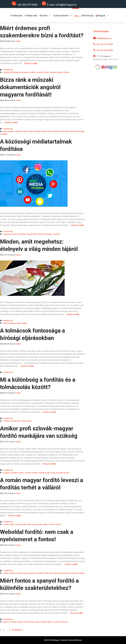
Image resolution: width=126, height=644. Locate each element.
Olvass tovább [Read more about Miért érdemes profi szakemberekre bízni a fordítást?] (31, 63)
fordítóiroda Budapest (12, 72)
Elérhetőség (87, 16)
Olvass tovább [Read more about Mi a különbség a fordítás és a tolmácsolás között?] (49, 412)
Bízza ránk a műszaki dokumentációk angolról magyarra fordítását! (30, 87)
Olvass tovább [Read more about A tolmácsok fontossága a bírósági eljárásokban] (27, 366)
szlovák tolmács (63, 473)
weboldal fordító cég (44, 573)
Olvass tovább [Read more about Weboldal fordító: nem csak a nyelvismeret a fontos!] (71, 564)
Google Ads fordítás (35, 234)
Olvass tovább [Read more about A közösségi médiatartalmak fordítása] (77, 225)
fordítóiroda (15, 421)
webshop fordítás (77, 573)
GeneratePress (75, 640)
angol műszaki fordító (38, 131)
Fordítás (6, 421)
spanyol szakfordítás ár (44, 622)
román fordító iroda (23, 524)
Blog (77, 16)
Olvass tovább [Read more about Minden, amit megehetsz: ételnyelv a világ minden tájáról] (73, 314)
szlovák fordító (43, 72)
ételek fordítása (9, 323)
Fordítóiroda (16, 16)
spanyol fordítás (9, 622)
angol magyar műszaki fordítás (15, 131)
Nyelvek (45, 16)
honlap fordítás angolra (25, 573)
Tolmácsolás (26, 421)
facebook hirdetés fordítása (14, 234)
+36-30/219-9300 (103, 44)
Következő (18, 630)
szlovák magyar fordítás (59, 72)
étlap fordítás (22, 323)
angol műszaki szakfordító (58, 131)
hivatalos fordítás (28, 72)
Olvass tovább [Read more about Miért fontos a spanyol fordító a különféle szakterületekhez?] (77, 613)
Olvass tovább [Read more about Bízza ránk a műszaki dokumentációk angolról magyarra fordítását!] (11, 122)
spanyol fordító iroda (25, 622)
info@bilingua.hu (66, 5)
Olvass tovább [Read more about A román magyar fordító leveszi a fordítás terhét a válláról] (14, 515)
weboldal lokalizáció (61, 573)
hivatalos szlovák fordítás (13, 473)
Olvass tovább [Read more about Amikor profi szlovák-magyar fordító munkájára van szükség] (49, 464)
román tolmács (55, 524)
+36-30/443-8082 (103, 50)
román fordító (8, 524)
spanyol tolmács (61, 622)
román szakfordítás (40, 524)
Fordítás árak (31, 16)
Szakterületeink (63, 16)
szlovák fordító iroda (47, 473)
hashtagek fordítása (52, 234)
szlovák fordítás (31, 473)
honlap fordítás (9, 573)
